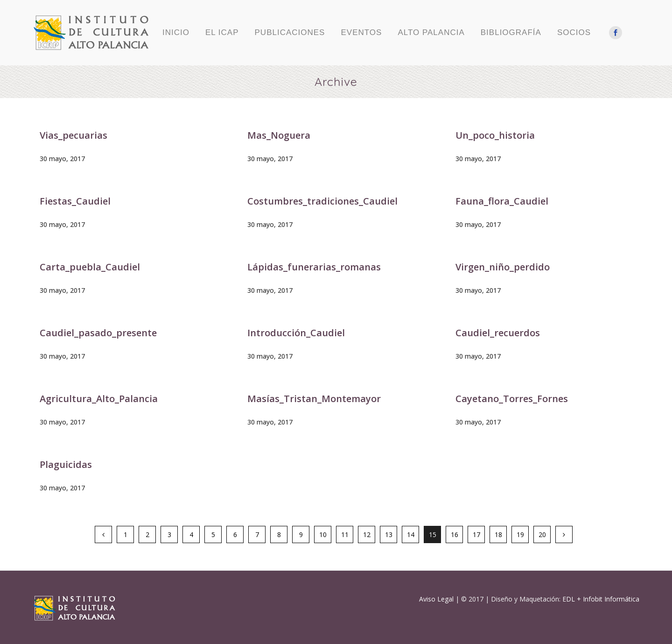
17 (476, 534)
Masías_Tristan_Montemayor (314, 399)
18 (498, 534)
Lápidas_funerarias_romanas (314, 267)
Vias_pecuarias (73, 135)
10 (323, 534)
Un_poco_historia (495, 135)
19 (520, 534)
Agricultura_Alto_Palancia (99, 399)
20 (542, 534)
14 (411, 534)
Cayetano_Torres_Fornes (512, 399)
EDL (569, 599)
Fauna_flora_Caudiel (502, 201)
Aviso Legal (436, 599)
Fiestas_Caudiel (75, 201)
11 (345, 534)
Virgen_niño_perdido (503, 267)
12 (367, 534)
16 (455, 534)
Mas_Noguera (279, 135)
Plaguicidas (66, 464)
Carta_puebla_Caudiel (90, 267)
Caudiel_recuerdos (498, 333)
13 (389, 534)
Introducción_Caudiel (296, 333)
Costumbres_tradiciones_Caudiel (322, 201)
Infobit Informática (611, 599)
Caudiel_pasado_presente (98, 333)
